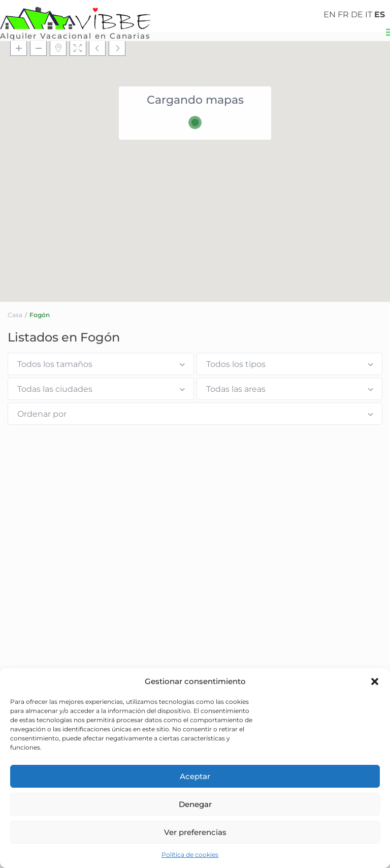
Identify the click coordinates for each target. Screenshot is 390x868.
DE (357, 14)
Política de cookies (190, 855)
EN (330, 14)
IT (369, 14)
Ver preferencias (195, 832)
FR (343, 14)
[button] (375, 681)
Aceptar (195, 776)
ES (380, 14)
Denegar (195, 804)
